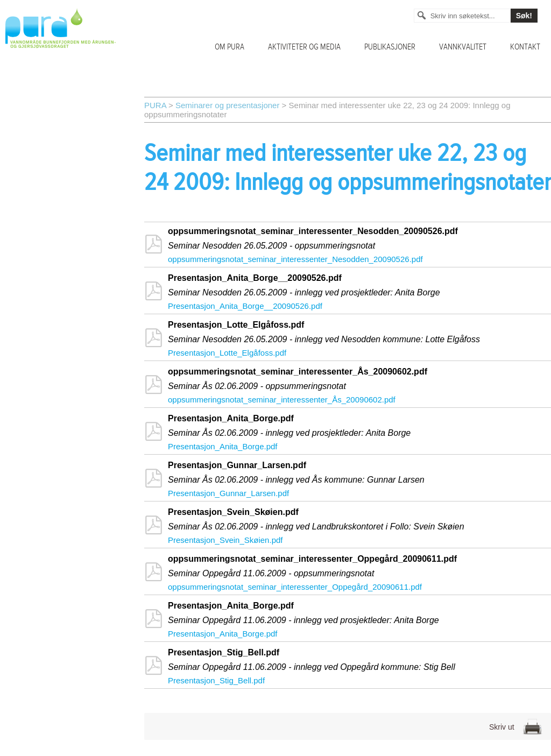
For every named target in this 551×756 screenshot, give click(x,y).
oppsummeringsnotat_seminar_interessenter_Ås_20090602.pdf (282, 400)
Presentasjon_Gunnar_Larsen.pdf (228, 493)
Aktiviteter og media (304, 47)
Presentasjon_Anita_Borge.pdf (222, 446)
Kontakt (525, 47)
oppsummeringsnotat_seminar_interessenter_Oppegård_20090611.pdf (295, 587)
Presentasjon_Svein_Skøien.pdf (225, 540)
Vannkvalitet (463, 47)
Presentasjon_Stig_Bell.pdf (216, 680)
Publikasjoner (390, 47)
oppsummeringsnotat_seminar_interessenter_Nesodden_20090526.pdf (295, 259)
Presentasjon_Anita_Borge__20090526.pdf (245, 306)
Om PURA (229, 47)
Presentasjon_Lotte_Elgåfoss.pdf (227, 353)
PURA (155, 105)
